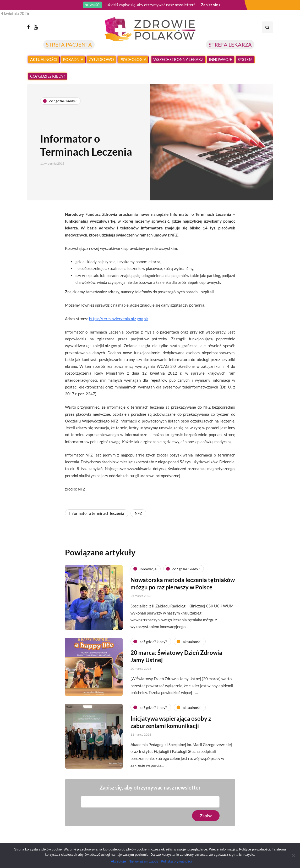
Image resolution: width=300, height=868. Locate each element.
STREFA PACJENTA (69, 44)
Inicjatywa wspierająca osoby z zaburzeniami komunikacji (171, 726)
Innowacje (220, 59)
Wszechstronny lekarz (178, 59)
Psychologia (133, 59)
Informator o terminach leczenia (97, 513)
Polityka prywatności (176, 861)
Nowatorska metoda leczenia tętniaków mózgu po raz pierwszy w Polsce (183, 587)
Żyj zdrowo (101, 59)
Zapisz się (211, 5)
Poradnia (73, 59)
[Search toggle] (268, 27)
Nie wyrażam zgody (143, 861)
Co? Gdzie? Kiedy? (48, 76)
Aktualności (44, 59)
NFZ (138, 513)
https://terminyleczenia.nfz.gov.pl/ (119, 319)
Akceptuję (118, 861)
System (245, 59)
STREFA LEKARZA (230, 44)
